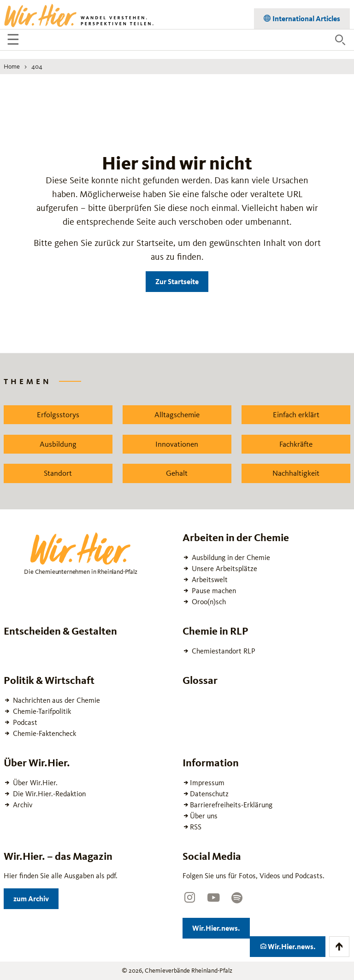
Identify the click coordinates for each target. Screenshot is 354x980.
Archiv (22, 805)
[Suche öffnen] (340, 40)
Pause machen (213, 591)
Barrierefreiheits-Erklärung (231, 805)
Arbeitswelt (209, 580)
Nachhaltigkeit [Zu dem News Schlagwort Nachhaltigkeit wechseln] (296, 473)
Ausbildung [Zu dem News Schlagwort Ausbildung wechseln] (58, 444)
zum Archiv (36, 897)
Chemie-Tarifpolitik (41, 711)
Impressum (207, 783)
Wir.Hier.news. (221, 926)
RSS (196, 827)
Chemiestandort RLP (223, 651)
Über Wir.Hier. (34, 783)
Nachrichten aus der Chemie (56, 700)
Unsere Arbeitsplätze (224, 569)
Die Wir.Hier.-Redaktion (48, 794)
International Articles (306, 17)
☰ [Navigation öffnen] (15, 41)
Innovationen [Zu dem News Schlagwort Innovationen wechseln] (177, 444)
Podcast (24, 722)
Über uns (204, 816)
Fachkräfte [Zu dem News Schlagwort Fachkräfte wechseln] (296, 444)
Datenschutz (209, 794)
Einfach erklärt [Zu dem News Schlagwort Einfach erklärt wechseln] (296, 414)
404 (37, 66)
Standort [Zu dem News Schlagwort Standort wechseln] (58, 473)
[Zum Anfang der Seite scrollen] (339, 947)
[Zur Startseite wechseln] (80, 15)
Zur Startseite (177, 282)
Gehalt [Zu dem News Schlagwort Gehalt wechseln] (177, 473)
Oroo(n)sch (208, 602)
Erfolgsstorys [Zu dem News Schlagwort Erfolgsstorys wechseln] (58, 414)
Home (12, 66)
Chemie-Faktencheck (44, 733)
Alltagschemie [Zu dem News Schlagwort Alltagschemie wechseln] (177, 414)
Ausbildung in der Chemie (230, 557)
